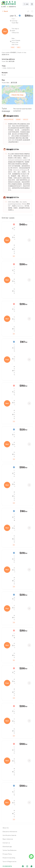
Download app (7, 846)
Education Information (10, 832)
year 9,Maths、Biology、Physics (14, 16)
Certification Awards (9, 835)
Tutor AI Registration (10, 861)
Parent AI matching (9, 858)
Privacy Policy (7, 854)
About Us (6, 828)
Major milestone (8, 839)
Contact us (6, 843)
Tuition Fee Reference (10, 850)
